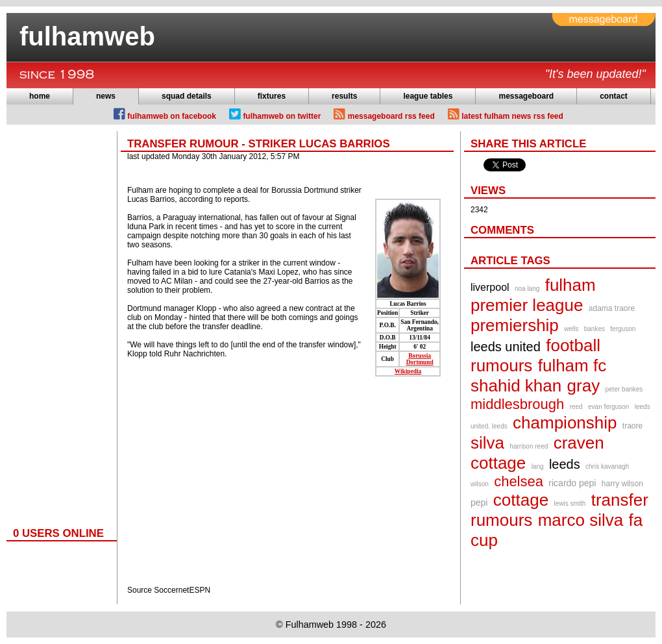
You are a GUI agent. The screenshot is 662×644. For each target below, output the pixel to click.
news (106, 96)
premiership (515, 325)
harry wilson (622, 484)
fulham (570, 285)
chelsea (519, 481)
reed (576, 407)
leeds (565, 464)
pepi (479, 502)
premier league (527, 305)
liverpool (490, 287)
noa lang (527, 289)
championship (565, 423)
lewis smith (570, 503)
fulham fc (572, 365)
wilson (480, 484)
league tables (428, 96)
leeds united (506, 347)
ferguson (623, 329)
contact (614, 96)
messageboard (526, 96)
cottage (521, 500)
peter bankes (624, 389)
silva (487, 443)
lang (538, 466)
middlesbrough (517, 404)
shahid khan (516, 386)
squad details (187, 96)
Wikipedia (408, 371)
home (40, 96)
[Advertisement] (58, 326)
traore (632, 426)
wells (571, 329)
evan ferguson (608, 407)
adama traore (612, 308)
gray (584, 386)
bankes (595, 329)
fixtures (272, 96)
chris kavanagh (607, 466)
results (344, 96)
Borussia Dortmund (420, 359)
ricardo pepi (572, 483)
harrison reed (529, 446)
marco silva (581, 520)
